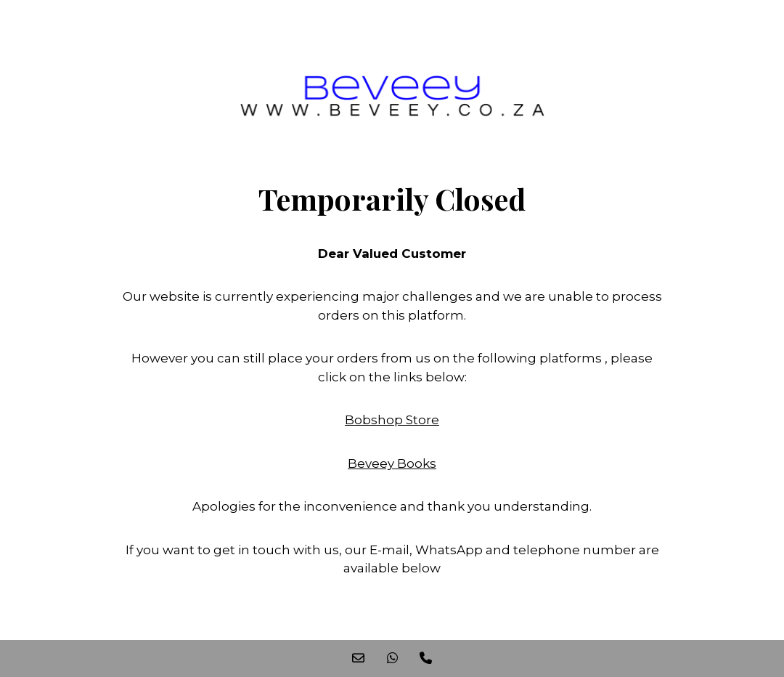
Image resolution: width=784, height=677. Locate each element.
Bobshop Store (392, 420)
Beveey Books (392, 463)
